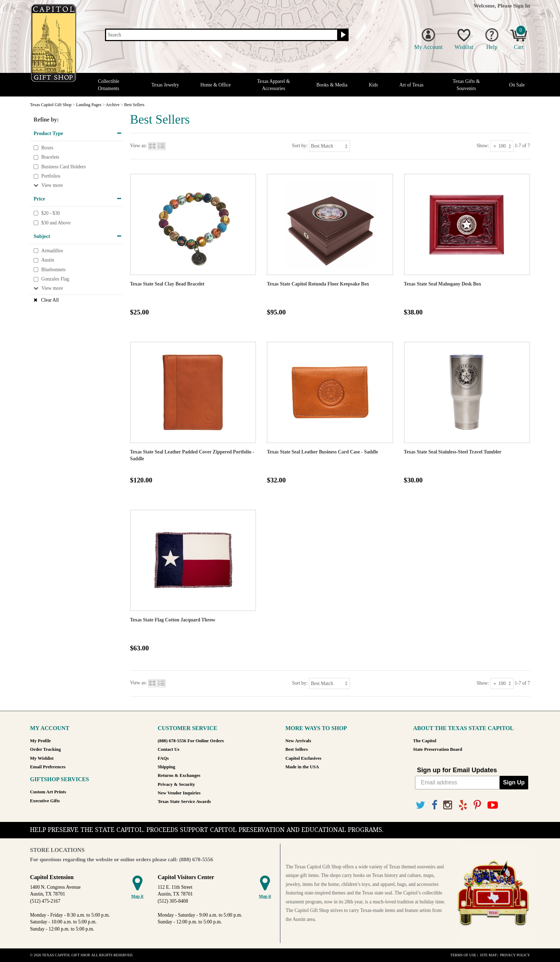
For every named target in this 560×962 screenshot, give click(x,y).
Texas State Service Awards (184, 802)
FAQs (163, 758)
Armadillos (52, 251)
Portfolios (51, 176)
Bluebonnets (53, 270)
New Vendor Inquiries (179, 793)
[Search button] (342, 35)
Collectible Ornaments (109, 85)
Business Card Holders (63, 167)
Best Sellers (297, 749)
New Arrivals (298, 741)
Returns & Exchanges (179, 775)
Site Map (488, 955)
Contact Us (169, 749)
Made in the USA (302, 767)
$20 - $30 (50, 213)
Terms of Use (463, 955)
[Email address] (457, 783)
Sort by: (300, 146)
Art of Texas (411, 85)
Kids (374, 85)
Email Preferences (48, 767)
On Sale (517, 85)
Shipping (167, 767)
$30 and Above (56, 223)
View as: (138, 146)
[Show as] (502, 146)
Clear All (50, 300)
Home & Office (216, 85)
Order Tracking (45, 749)
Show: (483, 146)
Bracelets (50, 157)
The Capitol (425, 741)
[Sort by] (329, 146)
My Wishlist (42, 758)
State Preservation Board (438, 749)
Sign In (522, 6)
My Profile (40, 741)
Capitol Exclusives (303, 758)
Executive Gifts (45, 801)
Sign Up (514, 782)
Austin (47, 260)
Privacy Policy (515, 955)
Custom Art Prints (48, 792)
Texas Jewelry (165, 85)
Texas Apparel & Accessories (274, 85)
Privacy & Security (176, 784)
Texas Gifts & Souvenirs (466, 85)
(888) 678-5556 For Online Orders (191, 741)
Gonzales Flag (55, 279)
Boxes (47, 148)
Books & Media (332, 85)
